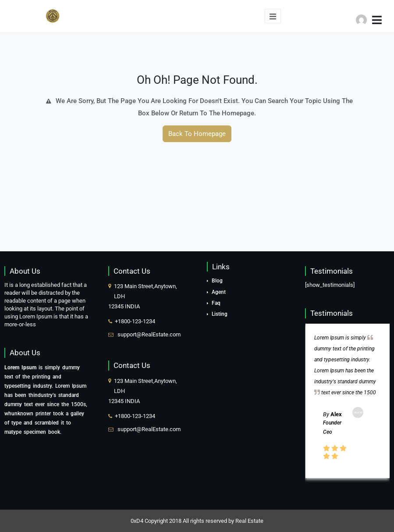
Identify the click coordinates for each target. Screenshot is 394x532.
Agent (219, 292)
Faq (216, 303)
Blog (217, 281)
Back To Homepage (197, 134)
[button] (371, 17)
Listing (220, 314)
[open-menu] (273, 16)
